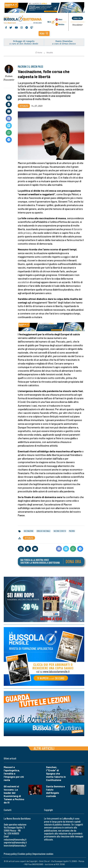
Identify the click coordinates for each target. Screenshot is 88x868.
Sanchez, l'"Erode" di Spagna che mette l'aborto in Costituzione (56, 774)
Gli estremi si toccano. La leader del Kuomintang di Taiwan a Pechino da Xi (14, 795)
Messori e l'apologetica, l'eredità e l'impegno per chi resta (14, 774)
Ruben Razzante (9, 78)
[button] (44, 34)
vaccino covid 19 (60, 531)
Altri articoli (44, 748)
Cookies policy (25, 854)
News (60, 19)
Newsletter (77, 25)
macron (72, 531)
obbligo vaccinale (43, 531)
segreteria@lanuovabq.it (15, 843)
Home (39, 53)
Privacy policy (10, 854)
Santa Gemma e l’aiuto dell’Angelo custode (55, 791)
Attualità (50, 53)
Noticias (61, 24)
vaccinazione (29, 531)
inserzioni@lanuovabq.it (15, 846)
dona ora (77, 18)
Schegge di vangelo (24, 41)
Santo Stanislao (64, 41)
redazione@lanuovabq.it (15, 840)
